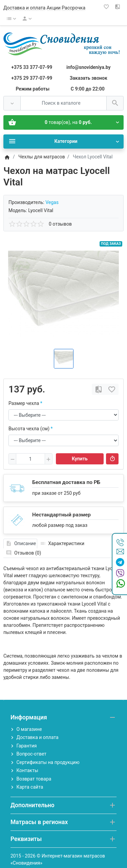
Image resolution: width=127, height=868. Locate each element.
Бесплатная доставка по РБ (66, 482)
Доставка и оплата (24, 8)
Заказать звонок (89, 78)
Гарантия (26, 746)
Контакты (27, 770)
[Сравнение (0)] (118, 7)
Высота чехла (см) (29, 429)
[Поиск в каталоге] (63, 103)
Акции (54, 8)
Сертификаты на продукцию (48, 762)
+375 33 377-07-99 (32, 67)
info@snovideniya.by (88, 67)
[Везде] (12, 103)
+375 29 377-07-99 (32, 78)
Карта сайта (30, 787)
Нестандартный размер (61, 515)
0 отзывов (60, 224)
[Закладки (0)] (107, 7)
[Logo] (63, 44)
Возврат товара (34, 779)
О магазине (29, 729)
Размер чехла (24, 403)
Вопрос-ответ (31, 754)
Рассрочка (73, 8)
